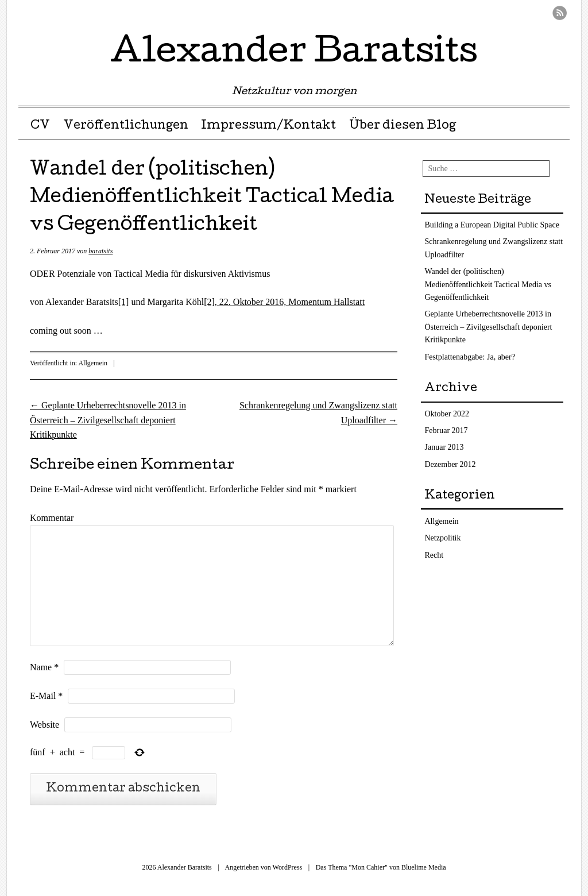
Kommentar (52, 518)
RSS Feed (560, 13)
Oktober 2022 (447, 414)
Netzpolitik (443, 538)
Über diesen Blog (403, 126)
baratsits (100, 251)
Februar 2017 (446, 430)
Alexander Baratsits (294, 54)
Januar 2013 (444, 447)
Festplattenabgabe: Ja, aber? (470, 357)
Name (44, 667)
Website (45, 725)
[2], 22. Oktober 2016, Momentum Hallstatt (284, 302)
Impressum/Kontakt (268, 126)
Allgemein (93, 363)
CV (40, 126)
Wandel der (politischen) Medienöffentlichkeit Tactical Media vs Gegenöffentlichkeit (488, 284)
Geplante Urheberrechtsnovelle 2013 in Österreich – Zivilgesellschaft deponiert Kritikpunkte (108, 420)
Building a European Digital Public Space (492, 225)
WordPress (288, 867)
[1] (124, 302)
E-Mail (46, 696)
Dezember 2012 (450, 464)
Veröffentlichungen (126, 126)
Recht (434, 555)
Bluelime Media (424, 867)
